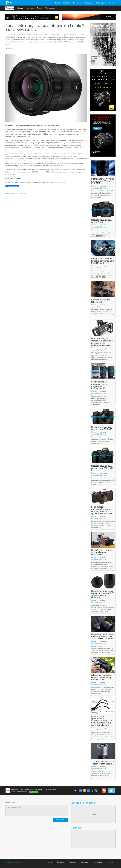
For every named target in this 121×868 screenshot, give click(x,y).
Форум (111, 862)
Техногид (10, 8)
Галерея (67, 3)
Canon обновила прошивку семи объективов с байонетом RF (99, 385)
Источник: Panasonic (12, 186)
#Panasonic (10, 193)
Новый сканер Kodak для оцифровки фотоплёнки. (101, 552)
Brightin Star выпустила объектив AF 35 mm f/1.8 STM (102, 181)
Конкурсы (88, 3)
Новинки (94, 186)
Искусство (30, 8)
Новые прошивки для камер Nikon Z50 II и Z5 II (102, 468)
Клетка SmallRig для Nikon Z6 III (101, 301)
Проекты (77, 3)
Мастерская (50, 8)
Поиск (57, 3)
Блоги (40, 8)
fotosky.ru (9, 3)
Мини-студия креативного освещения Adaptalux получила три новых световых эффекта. (102, 721)
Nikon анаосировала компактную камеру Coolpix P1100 (101, 677)
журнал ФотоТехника (99, 188)
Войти (112, 3)
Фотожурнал (101, 3)
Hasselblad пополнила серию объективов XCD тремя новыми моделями (103, 594)
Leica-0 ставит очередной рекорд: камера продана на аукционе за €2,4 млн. (102, 510)
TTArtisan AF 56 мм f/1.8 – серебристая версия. (102, 763)
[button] (12, 88)
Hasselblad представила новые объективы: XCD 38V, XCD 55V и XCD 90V (103, 636)
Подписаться (34, 792)
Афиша (20, 8)
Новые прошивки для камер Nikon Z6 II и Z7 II (103, 428)
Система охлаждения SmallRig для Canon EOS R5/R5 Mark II (102, 261)
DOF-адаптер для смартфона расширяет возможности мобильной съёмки (102, 342)
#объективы (21, 193)
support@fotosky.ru (15, 862)
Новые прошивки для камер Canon (102, 221)
